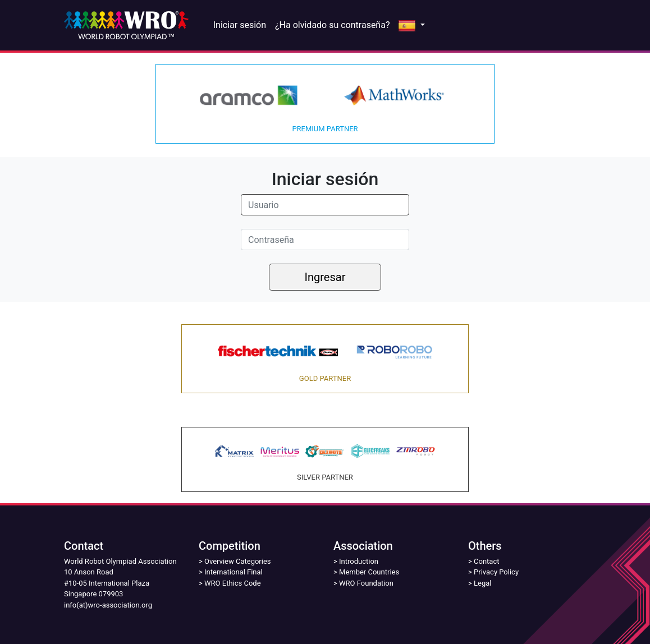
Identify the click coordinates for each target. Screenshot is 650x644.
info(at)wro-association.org (108, 605)
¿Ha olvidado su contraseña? (332, 25)
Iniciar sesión (240, 25)
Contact (486, 561)
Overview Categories (237, 561)
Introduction (359, 561)
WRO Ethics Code (233, 583)
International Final (234, 572)
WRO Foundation (366, 583)
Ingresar (325, 277)
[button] (411, 25)
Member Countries (369, 572)
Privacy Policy (496, 572)
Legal (482, 583)
